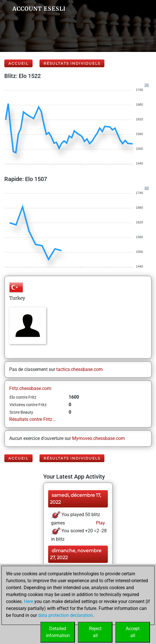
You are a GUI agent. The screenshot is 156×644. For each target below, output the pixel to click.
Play (100, 523)
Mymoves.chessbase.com (98, 438)
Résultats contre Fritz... (32, 419)
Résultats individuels (72, 63)
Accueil (18, 63)
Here (29, 601)
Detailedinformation (58, 632)
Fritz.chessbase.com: (31, 388)
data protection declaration (65, 615)
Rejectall (95, 632)
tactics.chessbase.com (79, 369)
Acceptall (133, 632)
